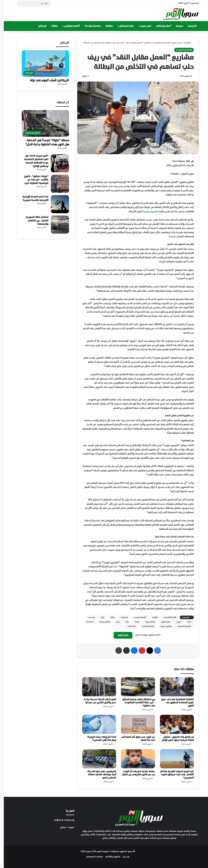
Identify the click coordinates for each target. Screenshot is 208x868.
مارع (114, 622)
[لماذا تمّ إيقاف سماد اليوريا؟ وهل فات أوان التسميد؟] (95, 724)
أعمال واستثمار (160, 26)
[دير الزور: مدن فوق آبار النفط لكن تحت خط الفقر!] (134, 724)
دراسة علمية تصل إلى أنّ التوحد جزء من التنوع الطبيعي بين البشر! (135, 773)
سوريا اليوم (162, 622)
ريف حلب (88, 617)
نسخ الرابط (119, 635)
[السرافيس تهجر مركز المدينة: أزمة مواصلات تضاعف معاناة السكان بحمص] (95, 759)
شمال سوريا (146, 622)
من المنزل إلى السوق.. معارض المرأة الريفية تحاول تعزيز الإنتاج (174, 739)
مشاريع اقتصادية (181, 626)
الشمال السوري (136, 617)
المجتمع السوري (158, 43)
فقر (123, 622)
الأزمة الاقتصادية (166, 617)
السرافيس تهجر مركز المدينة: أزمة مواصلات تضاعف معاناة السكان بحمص (98, 775)
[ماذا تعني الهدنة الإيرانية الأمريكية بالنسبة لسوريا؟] (56, 204)
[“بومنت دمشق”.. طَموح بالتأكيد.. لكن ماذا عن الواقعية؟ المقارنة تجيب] (56, 184)
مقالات (51, 26)
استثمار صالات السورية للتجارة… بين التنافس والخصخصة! (33, 221)
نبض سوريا (142, 26)
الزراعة (151, 617)
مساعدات (86, 622)
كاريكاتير (39, 26)
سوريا (175, 622)
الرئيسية (188, 26)
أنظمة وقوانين (68, 26)
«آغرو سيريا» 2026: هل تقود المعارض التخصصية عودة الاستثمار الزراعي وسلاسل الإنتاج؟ (32, 161)
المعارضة (121, 617)
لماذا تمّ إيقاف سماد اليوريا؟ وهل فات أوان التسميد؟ (98, 739)
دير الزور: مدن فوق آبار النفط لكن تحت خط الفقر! (134, 739)
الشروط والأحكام (109, 857)
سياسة (176, 26)
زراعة (185, 622)
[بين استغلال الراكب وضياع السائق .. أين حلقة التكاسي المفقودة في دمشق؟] (134, 687)
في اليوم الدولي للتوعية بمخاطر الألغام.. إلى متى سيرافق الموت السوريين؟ (173, 775)
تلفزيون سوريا (147, 211)
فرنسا (133, 622)
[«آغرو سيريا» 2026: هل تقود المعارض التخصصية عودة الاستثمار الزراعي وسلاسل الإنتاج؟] (56, 163)
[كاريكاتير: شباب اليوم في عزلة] (42, 64)
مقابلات (105, 26)
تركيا (99, 617)
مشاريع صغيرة (162, 626)
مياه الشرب (128, 626)
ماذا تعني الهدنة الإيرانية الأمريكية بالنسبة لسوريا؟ (32, 198)
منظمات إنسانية (144, 626)
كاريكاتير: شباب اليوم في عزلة (46, 80)
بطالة (109, 617)
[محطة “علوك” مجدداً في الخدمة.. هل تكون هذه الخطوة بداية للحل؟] (42, 123)
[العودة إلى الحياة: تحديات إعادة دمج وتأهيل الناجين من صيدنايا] (95, 687)
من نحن (122, 857)
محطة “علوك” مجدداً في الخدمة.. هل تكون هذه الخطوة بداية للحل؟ (43, 142)
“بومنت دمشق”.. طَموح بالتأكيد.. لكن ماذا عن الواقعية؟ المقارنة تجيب (32, 180)
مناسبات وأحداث (89, 26)
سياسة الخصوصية (91, 857)
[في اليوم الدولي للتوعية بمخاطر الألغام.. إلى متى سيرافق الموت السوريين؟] (173, 759)
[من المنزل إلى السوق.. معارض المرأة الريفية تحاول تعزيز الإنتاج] (173, 724)
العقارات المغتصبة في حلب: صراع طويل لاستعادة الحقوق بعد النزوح (174, 703)
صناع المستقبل (123, 26)
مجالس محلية (101, 622)
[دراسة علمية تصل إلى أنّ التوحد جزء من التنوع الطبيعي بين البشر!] (134, 759)
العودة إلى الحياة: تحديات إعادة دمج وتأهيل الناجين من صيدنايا (96, 701)
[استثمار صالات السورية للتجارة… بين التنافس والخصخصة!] (56, 225)
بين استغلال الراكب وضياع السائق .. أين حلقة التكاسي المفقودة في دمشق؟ (135, 703)
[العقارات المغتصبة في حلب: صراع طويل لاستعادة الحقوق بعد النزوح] (173, 687)
